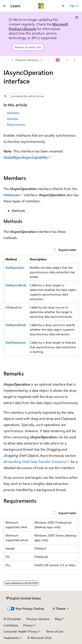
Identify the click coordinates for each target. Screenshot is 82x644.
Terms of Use (55, 631)
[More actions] (75, 60)
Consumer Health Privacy (20, 631)
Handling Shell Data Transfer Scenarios (37, 462)
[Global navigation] (4, 6)
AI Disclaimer (12, 619)
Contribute (11, 625)
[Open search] (63, 6)
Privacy (28, 625)
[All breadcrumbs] (7, 60)
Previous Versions (27, 60)
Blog (58, 619)
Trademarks (11, 638)
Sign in (74, 6)
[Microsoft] (41, 6)
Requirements (16, 124)
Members (13, 113)
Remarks (13, 119)
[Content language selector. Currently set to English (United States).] (24, 598)
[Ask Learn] (58, 60)
